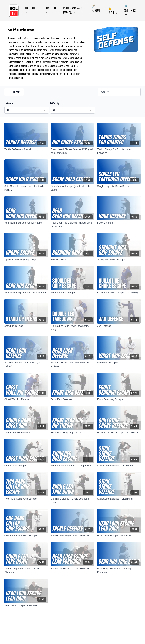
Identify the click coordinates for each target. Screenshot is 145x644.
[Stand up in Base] (26, 326)
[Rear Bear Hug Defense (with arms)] (26, 223)
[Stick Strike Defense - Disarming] (119, 499)
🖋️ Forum (96, 9)
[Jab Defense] (119, 326)
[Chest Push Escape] (26, 466)
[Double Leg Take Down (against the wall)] (72, 328)
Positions (51, 9)
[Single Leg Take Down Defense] (119, 186)
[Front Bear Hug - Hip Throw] (72, 433)
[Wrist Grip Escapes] (119, 363)
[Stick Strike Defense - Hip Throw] (119, 466)
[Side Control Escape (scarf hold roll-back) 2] (26, 188)
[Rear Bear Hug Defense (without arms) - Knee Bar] (72, 225)
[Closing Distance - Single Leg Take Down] (72, 501)
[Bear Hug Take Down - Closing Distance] (119, 570)
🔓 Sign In (113, 10)
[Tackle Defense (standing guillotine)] (72, 536)
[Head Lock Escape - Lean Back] (26, 605)
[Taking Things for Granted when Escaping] (119, 151)
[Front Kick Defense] (72, 399)
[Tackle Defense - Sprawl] (26, 149)
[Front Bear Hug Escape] (119, 399)
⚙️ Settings (130, 9)
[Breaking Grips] (72, 260)
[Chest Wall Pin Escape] (26, 399)
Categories (32, 9)
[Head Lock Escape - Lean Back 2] (119, 536)
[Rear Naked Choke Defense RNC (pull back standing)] (72, 151)
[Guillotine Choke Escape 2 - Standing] (119, 293)
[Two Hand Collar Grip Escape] (26, 499)
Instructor (9, 103)
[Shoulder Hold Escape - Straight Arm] (72, 466)
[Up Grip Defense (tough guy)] (26, 260)
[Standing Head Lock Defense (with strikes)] (72, 364)
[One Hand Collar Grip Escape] (26, 536)
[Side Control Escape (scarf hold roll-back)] (72, 188)
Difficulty (55, 103)
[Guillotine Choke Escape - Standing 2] (119, 433)
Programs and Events (73, 10)
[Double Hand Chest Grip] (26, 433)
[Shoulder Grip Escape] (72, 293)
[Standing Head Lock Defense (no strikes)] (26, 364)
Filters (14, 92)
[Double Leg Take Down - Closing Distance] (26, 570)
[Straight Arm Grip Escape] (119, 260)
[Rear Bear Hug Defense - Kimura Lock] (26, 293)
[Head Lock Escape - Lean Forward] (72, 569)
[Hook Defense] (119, 223)
